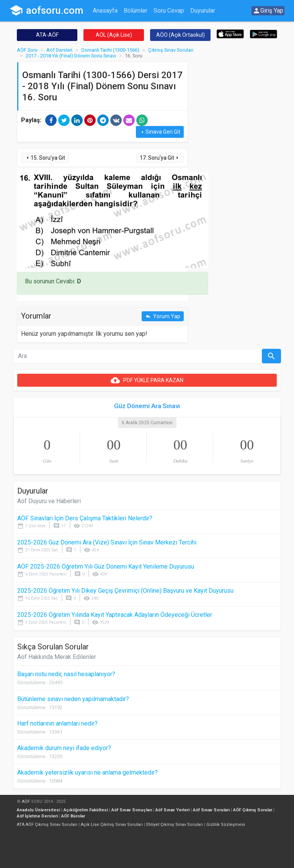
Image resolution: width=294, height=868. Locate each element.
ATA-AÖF (47, 35)
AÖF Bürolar (73, 816)
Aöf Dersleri (59, 50)
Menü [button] (218, 25)
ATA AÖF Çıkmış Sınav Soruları (47, 825)
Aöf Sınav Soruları (211, 810)
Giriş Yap (268, 11)
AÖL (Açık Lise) (114, 35)
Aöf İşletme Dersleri (37, 816)
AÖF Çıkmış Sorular (253, 810)
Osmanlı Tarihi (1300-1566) (110, 50)
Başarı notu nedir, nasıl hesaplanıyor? (66, 674)
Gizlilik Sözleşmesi (226, 825)
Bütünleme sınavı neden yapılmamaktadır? (73, 699)
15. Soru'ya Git (45, 158)
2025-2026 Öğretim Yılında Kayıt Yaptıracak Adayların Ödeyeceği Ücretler (115, 615)
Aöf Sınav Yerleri (172, 810)
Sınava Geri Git (160, 132)
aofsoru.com (46, 10)
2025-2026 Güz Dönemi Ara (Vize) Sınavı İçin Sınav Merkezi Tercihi (107, 542)
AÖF (26, 802)
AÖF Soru (27, 50)
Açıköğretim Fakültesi (86, 810)
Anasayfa (105, 11)
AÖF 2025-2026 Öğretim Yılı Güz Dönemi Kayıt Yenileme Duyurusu (106, 566)
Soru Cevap (169, 11)
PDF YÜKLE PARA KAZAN (147, 380)
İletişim (195, 25)
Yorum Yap (163, 316)
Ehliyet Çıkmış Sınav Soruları (175, 825)
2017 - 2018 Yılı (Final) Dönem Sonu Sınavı (71, 56)
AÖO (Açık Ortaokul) (180, 35)
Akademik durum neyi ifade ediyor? (64, 748)
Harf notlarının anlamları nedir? (57, 723)
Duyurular (203, 11)
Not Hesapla (162, 25)
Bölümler (136, 11)
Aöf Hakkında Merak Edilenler (57, 657)
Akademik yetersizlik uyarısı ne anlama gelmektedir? (87, 772)
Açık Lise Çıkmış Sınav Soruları (112, 825)
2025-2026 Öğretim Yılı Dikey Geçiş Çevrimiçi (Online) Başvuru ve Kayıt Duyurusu (125, 591)
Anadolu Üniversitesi (38, 810)
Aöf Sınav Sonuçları (132, 810)
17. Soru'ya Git (160, 158)
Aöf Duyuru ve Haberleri (49, 501)
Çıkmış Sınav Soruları (171, 50)
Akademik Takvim (116, 25)
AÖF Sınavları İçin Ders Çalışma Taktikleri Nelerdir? (85, 518)
